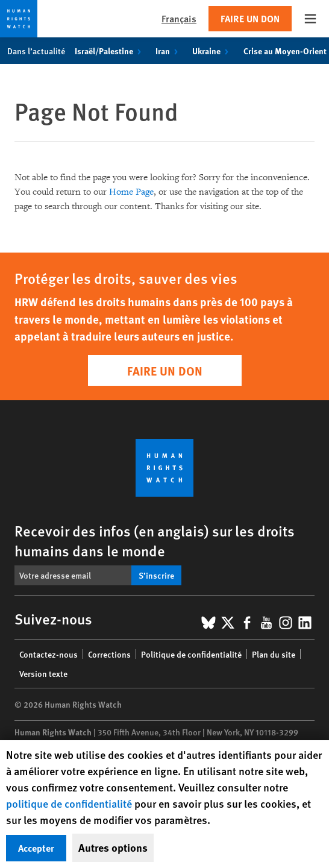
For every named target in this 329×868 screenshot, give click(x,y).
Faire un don (250, 18)
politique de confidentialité (69, 803)
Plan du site (274, 654)
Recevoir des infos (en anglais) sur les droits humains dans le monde (155, 540)
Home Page (131, 192)
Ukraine (213, 51)
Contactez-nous (49, 654)
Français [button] (179, 18)
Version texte (43, 673)
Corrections (109, 654)
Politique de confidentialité (191, 654)
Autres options (113, 848)
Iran (169, 51)
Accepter (36, 848)
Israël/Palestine (110, 51)
